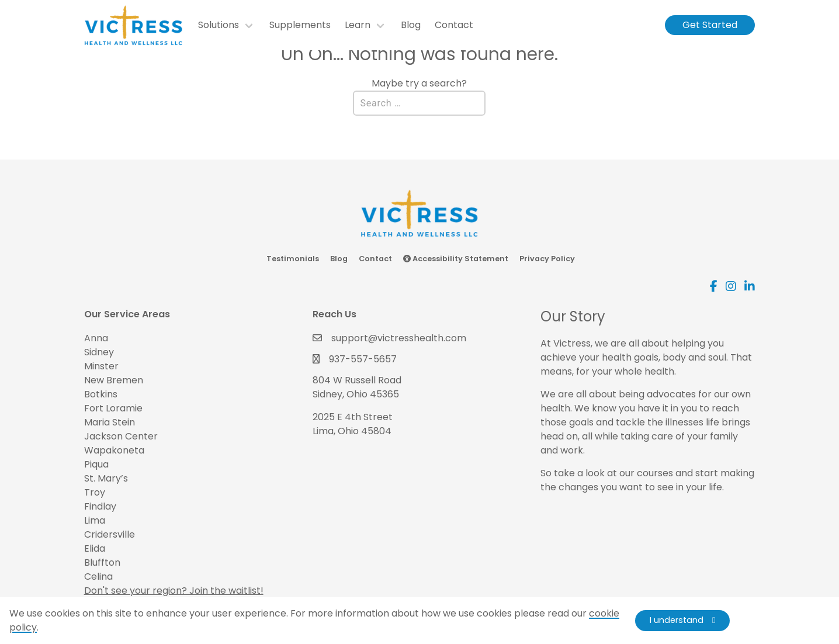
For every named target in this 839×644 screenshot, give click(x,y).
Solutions (219, 25)
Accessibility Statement (456, 259)
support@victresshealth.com (399, 338)
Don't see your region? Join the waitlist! (174, 591)
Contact (454, 25)
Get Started (710, 25)
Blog (411, 25)
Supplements (300, 25)
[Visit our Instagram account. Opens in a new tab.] (731, 286)
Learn (358, 25)
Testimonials (293, 259)
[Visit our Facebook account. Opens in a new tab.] (714, 286)
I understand (677, 620)
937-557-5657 (363, 359)
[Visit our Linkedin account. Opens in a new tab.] (750, 286)
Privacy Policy (547, 259)
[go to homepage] (140, 25)
